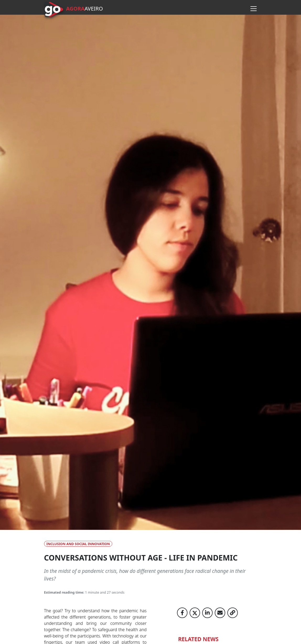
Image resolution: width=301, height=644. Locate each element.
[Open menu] (254, 9)
